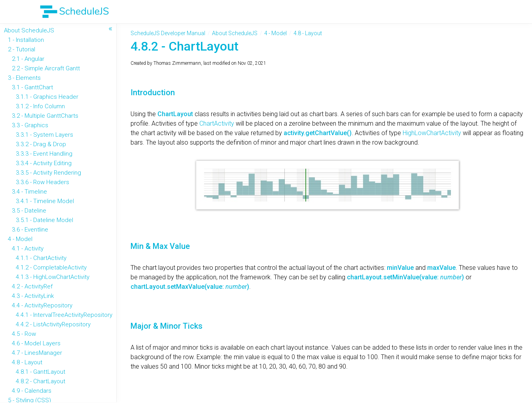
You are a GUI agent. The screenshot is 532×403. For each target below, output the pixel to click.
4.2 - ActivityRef (32, 286)
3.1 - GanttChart (32, 87)
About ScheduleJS (29, 30)
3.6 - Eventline (30, 230)
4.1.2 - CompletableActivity (51, 267)
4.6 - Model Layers (36, 343)
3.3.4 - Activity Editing (44, 163)
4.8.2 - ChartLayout (41, 381)
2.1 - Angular (28, 59)
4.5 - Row (24, 334)
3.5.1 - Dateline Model (44, 220)
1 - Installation (26, 40)
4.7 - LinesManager (37, 353)
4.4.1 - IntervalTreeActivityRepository (64, 315)
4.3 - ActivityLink (33, 296)
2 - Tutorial (22, 49)
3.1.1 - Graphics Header (47, 97)
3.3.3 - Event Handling (44, 154)
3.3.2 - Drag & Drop (41, 144)
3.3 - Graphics (30, 125)
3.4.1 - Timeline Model (45, 201)
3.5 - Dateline (29, 211)
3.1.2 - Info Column (40, 106)
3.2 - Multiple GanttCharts (45, 116)
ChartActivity (218, 123)
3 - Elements (24, 78)
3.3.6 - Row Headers (43, 182)
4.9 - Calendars (32, 391)
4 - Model (20, 239)
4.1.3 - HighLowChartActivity (53, 277)
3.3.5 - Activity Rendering (48, 173)
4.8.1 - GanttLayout (41, 372)
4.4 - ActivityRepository (42, 305)
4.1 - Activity (28, 249)
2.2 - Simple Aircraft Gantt (46, 68)
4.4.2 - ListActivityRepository (53, 324)
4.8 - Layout (27, 362)
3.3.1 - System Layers (44, 135)
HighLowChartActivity (433, 133)
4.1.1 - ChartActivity (41, 258)
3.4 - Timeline (29, 192)
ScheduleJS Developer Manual (168, 33)
